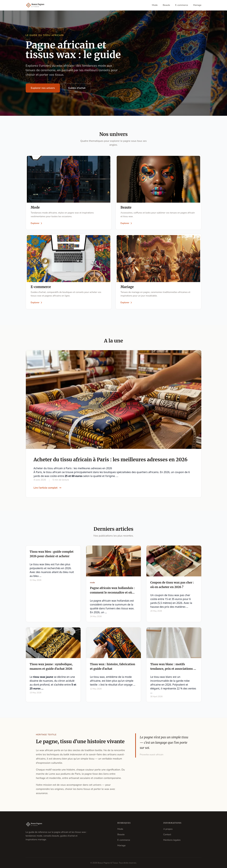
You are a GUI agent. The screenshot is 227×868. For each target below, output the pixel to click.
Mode (155, 5)
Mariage (197, 5)
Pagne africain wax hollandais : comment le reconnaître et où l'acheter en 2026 (112, 593)
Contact (167, 834)
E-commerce (182, 5)
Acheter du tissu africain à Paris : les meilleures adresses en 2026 (111, 460)
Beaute (166, 5)
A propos (168, 829)
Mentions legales (172, 840)
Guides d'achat (77, 88)
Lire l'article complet (48, 488)
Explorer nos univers (43, 88)
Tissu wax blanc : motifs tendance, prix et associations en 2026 (174, 669)
